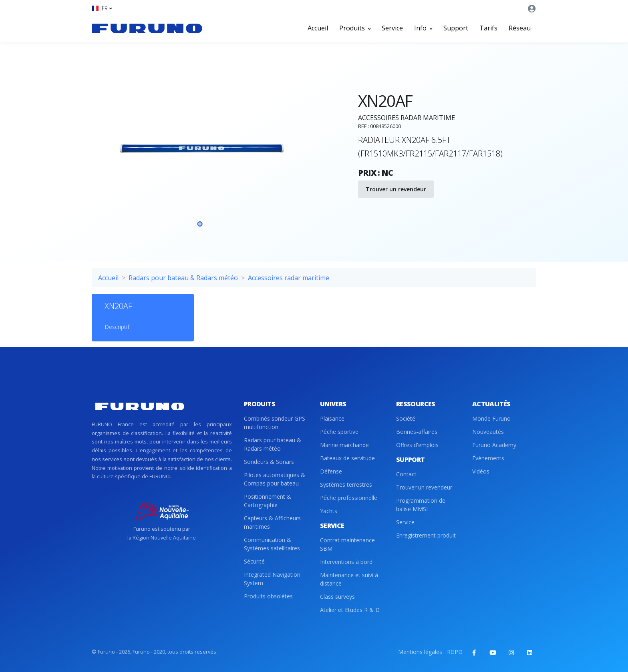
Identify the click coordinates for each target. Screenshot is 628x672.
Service (392, 28)
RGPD (455, 652)
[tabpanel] (200, 150)
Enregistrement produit (426, 535)
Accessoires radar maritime (289, 278)
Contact (406, 474)
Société (406, 418)
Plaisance (332, 418)
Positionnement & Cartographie (268, 501)
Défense (331, 471)
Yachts (329, 511)
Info (423, 28)
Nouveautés (488, 432)
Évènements (488, 458)
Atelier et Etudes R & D (350, 610)
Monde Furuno (491, 418)
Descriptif (117, 327)
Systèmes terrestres (346, 484)
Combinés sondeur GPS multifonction (275, 423)
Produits (355, 28)
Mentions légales (420, 652)
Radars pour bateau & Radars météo (183, 278)
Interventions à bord (346, 562)
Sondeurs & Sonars (269, 462)
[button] (102, 8)
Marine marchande (344, 445)
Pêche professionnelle (349, 498)
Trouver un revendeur (396, 189)
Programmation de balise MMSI (421, 505)
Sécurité (254, 561)
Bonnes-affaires (417, 432)
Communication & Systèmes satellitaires (272, 544)
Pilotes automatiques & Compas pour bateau (275, 479)
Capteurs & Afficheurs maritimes (272, 522)
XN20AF (118, 306)
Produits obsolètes (268, 596)
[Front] (147, 28)
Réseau (520, 28)
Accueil (318, 28)
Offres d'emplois (417, 445)
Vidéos (481, 471)
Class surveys (337, 597)
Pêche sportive (339, 432)
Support (456, 28)
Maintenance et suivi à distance (349, 579)
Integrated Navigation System (272, 579)
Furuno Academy (494, 445)
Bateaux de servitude (347, 458)
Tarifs (488, 28)
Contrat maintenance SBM (347, 544)
